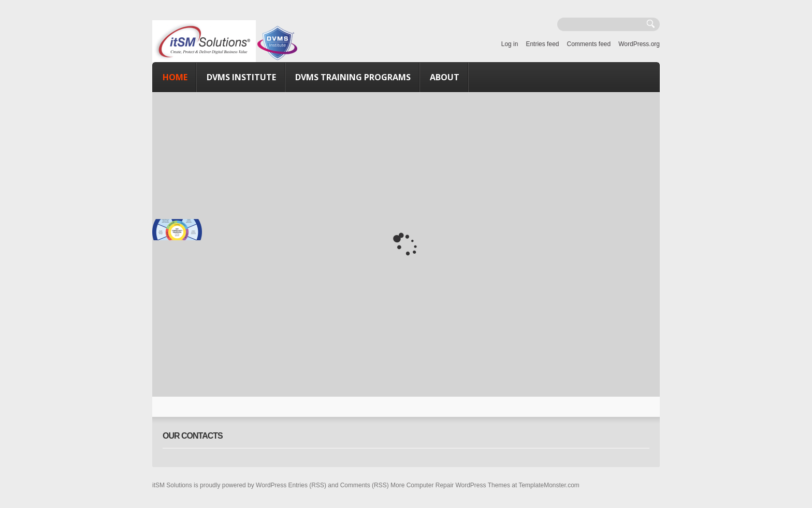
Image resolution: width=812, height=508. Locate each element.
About (445, 77)
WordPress (271, 485)
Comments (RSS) (365, 485)
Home (175, 77)
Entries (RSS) (307, 485)
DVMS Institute (241, 77)
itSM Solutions (172, 485)
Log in (510, 44)
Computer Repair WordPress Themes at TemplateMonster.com (493, 485)
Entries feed (542, 44)
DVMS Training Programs (353, 77)
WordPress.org (639, 44)
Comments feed (589, 44)
